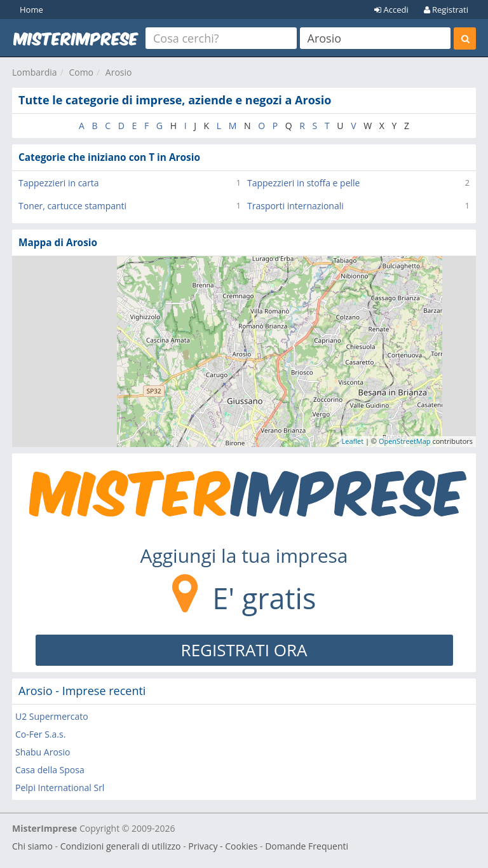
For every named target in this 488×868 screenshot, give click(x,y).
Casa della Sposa (50, 770)
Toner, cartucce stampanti (72, 206)
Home (31, 10)
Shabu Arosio (43, 752)
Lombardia (35, 72)
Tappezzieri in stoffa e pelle (303, 183)
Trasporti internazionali (295, 206)
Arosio (119, 72)
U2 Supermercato (52, 716)
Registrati (446, 10)
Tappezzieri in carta (59, 183)
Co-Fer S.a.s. (40, 734)
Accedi (391, 10)
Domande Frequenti (307, 846)
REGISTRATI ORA (244, 650)
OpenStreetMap (405, 441)
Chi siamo (32, 846)
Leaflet (353, 441)
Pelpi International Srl (60, 788)
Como (81, 72)
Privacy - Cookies (223, 846)
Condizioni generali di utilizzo (121, 846)
